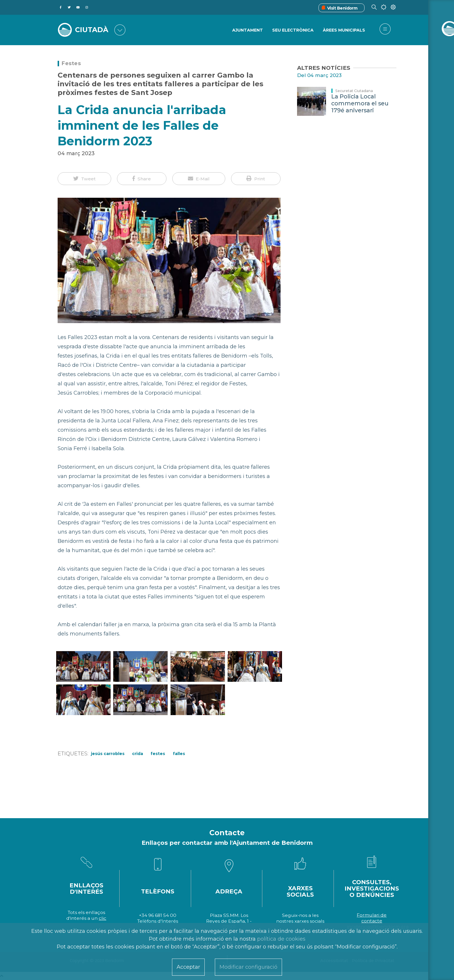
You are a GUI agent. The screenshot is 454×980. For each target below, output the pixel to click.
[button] (84, 179)
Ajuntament (247, 30)
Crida (138, 754)
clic (102, 918)
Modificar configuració (248, 967)
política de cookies (281, 939)
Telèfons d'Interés (158, 921)
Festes (71, 63)
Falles (179, 754)
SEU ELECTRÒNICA (293, 30)
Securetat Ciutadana (354, 91)
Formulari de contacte (372, 918)
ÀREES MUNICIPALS (344, 30)
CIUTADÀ (92, 30)
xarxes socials (309, 921)
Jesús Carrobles (108, 754)
